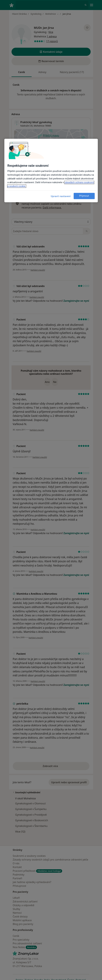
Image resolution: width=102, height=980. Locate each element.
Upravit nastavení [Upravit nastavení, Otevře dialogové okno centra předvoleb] (61, 196)
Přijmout (84, 196)
